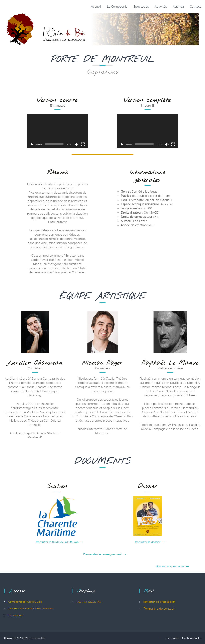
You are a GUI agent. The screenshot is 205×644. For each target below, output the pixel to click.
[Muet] (76, 144)
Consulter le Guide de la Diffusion (57, 542)
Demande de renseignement (102, 554)
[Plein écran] (83, 144)
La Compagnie (117, 7)
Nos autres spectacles (170, 566)
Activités (161, 7)
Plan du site (172, 638)
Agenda (178, 7)
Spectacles (141, 7)
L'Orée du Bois (38, 638)
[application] (57, 131)
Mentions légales (192, 638)
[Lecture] (32, 144)
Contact (195, 7)
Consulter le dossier (148, 542)
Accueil (96, 7)
